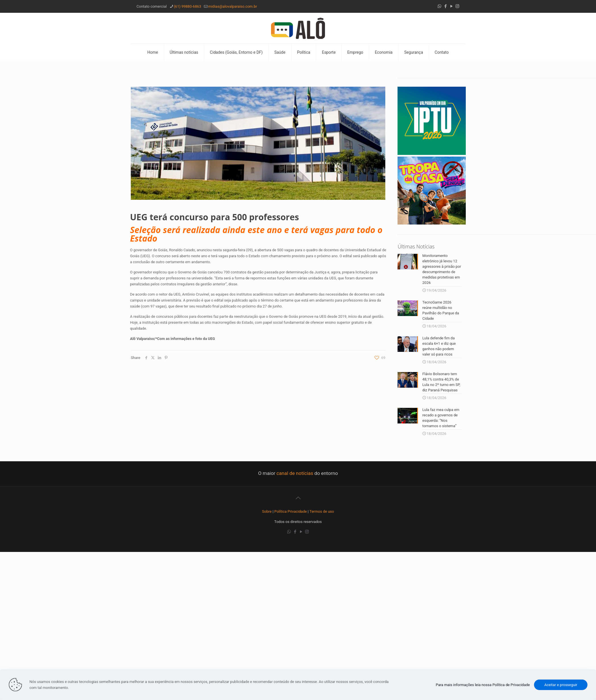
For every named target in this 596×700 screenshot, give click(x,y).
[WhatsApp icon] (439, 6)
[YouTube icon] (451, 6)
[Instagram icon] (457, 6)
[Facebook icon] (445, 6)
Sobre (267, 511)
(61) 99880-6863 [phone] (187, 6)
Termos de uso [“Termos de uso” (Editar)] (322, 511)
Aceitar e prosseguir (561, 685)
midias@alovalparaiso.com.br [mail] (233, 6)
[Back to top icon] (298, 498)
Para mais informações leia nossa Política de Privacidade (483, 685)
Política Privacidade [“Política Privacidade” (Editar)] (291, 511)
